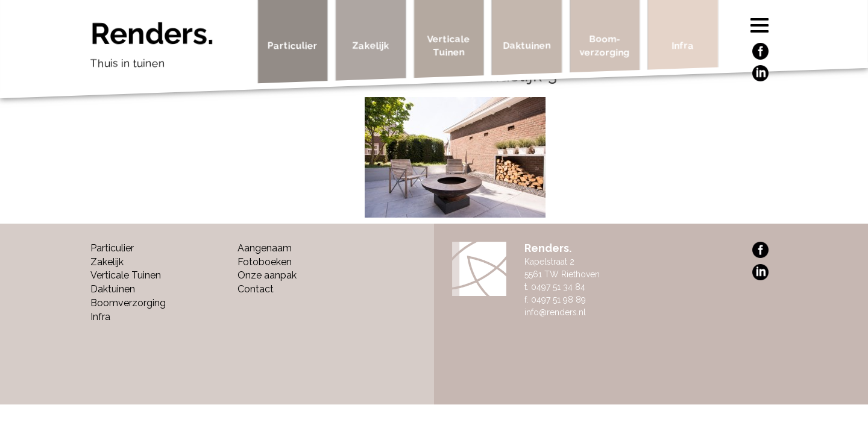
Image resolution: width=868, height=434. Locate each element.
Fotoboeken (265, 262)
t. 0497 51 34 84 (555, 287)
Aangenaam (265, 248)
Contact (256, 289)
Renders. (170, 48)
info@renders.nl (555, 312)
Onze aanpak (267, 275)
